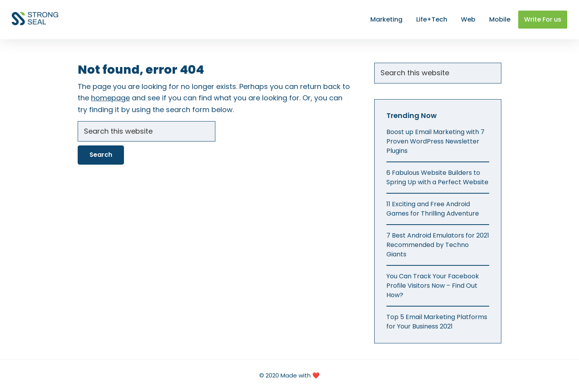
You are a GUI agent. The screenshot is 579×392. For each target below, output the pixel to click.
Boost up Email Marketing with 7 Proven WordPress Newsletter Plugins (435, 141)
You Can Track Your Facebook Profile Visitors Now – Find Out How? (433, 286)
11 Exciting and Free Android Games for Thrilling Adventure (433, 209)
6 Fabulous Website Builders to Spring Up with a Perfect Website (437, 177)
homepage (110, 98)
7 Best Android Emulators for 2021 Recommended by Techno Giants (438, 245)
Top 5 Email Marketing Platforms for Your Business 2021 (437, 322)
